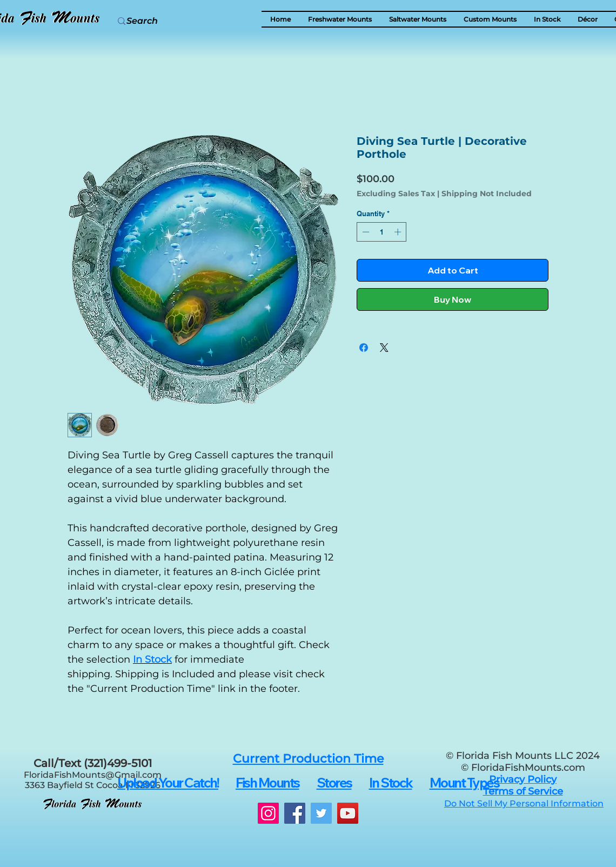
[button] (587, 19)
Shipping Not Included (487, 194)
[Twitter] (321, 813)
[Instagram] (268, 813)
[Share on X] (384, 348)
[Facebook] (295, 813)
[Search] (168, 21)
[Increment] (399, 232)
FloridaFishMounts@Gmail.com (93, 775)
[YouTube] (348, 813)
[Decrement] (365, 232)
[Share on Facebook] (364, 348)
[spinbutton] (382, 232)
